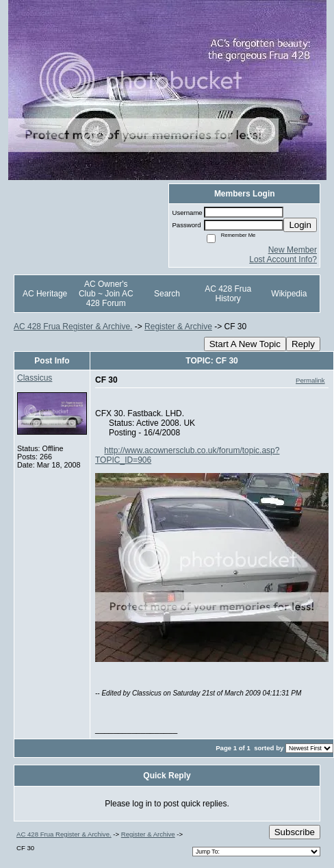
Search (167, 294)
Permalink (310, 380)
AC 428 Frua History (228, 294)
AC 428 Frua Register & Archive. (73, 327)
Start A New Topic (245, 344)
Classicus (35, 378)
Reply (303, 344)
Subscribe (295, 832)
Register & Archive (178, 327)
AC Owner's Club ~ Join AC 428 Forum (106, 294)
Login (300, 225)
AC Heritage (45, 294)
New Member (293, 250)
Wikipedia (289, 294)
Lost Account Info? (283, 259)
